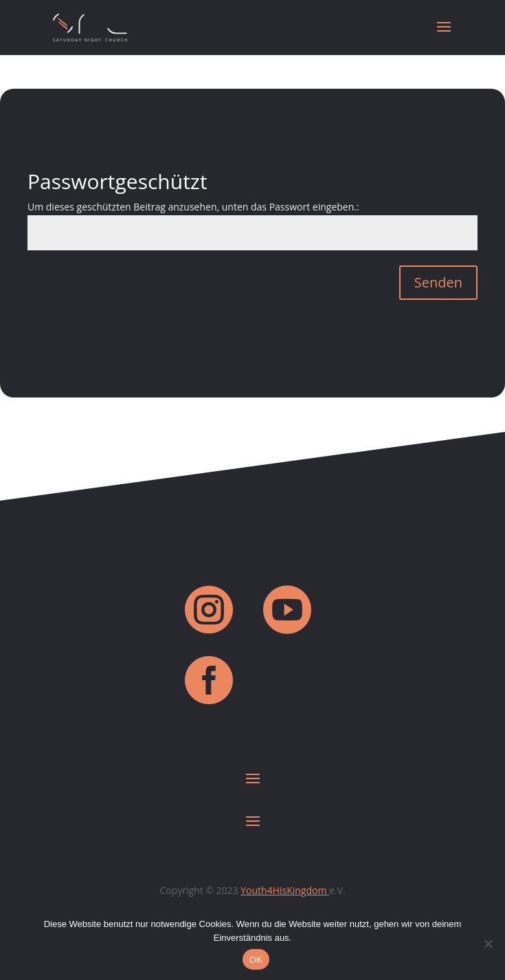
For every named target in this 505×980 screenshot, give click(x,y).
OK (256, 960)
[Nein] (488, 944)
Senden (438, 282)
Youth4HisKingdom (285, 890)
